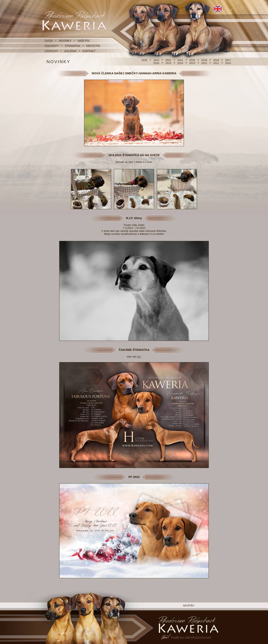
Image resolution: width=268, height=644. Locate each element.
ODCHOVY (52, 46)
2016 (157, 63)
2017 (228, 60)
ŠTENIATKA (73, 46)
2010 (228, 63)
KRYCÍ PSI (93, 46)
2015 (169, 63)
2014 (181, 63)
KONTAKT (89, 51)
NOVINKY (65, 41)
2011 (217, 63)
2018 (217, 60)
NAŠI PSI (84, 41)
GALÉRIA (70, 51)
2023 (157, 60)
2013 (193, 63)
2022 (169, 60)
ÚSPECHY (51, 51)
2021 (181, 60)
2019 (205, 60)
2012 (205, 63)
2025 (145, 60)
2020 (193, 60)
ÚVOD (49, 41)
